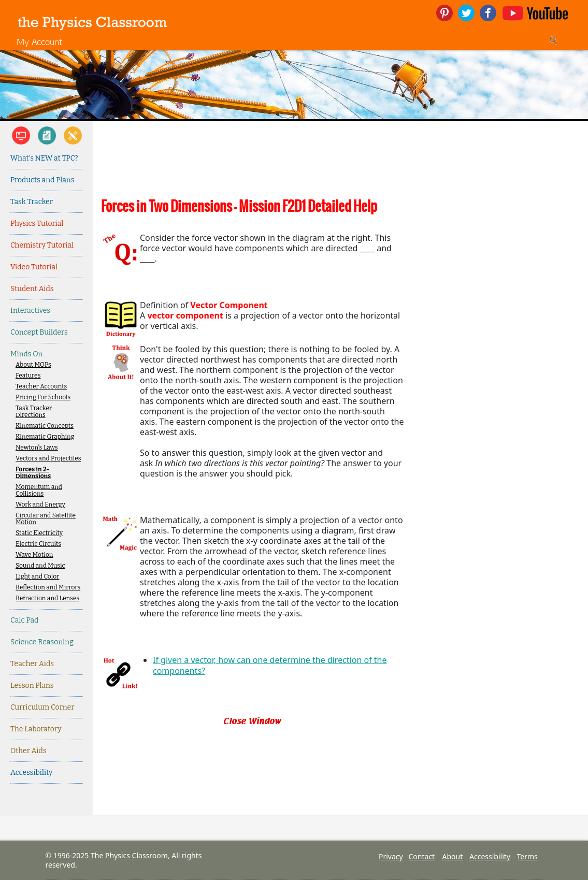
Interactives (30, 311)
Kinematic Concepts (45, 426)
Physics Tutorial (37, 223)
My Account (39, 42)
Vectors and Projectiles (48, 459)
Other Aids (28, 751)
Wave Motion (34, 555)
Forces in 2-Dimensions (33, 473)
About (453, 856)
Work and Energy (40, 505)
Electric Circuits (38, 544)
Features (28, 376)
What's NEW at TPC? (44, 158)
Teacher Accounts (41, 387)
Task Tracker (32, 202)
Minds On (26, 354)
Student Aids (32, 289)
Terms (527, 856)
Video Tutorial (34, 267)
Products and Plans (42, 180)
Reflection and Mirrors (48, 588)
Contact (422, 856)
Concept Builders (39, 332)
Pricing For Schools (43, 398)
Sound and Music (40, 566)
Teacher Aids (32, 664)
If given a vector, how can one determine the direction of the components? (270, 665)
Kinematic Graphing (45, 437)
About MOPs (33, 365)
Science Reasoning (42, 642)
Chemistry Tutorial (42, 245)
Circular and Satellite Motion (46, 519)
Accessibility (32, 773)
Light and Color (37, 577)
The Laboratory (36, 729)
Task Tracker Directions (34, 412)
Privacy (391, 856)
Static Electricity (39, 533)
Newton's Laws (37, 448)
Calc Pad (24, 620)
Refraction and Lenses (47, 598)
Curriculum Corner (42, 707)
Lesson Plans (32, 686)
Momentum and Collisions (39, 491)
